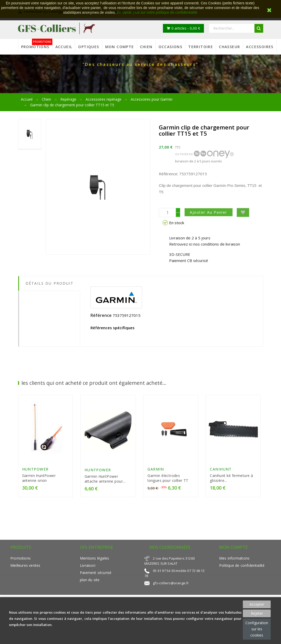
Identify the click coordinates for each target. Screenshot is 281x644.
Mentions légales (94, 558)
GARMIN (156, 469)
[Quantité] (167, 212)
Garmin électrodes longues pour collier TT (168, 478)
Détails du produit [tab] (50, 283)
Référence (101, 315)
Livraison (88, 565)
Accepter (257, 604)
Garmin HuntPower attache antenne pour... (105, 479)
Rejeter (257, 613)
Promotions (20, 558)
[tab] (49, 295)
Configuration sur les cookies (257, 629)
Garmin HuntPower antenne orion (39, 478)
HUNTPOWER (35, 469)
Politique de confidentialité (242, 565)
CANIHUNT (221, 469)
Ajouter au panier (209, 212)
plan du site (90, 580)
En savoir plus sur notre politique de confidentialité (157, 12)
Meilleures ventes (25, 565)
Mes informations (234, 558)
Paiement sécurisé (96, 573)
